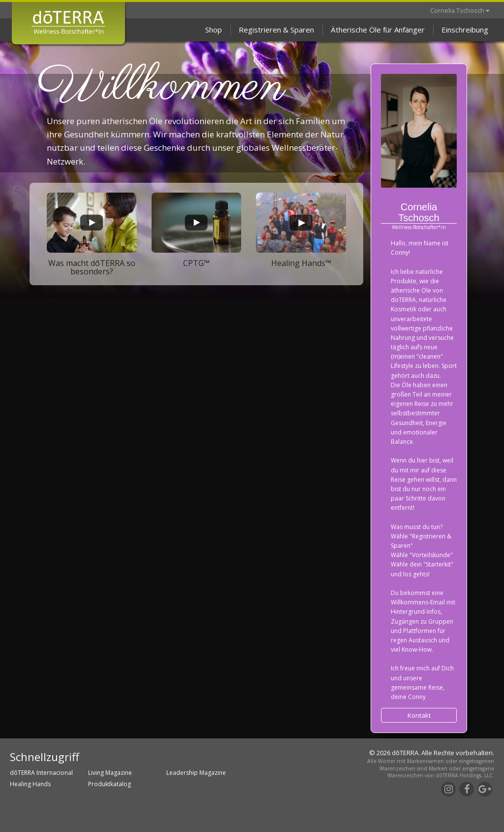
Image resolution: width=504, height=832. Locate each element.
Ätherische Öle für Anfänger (378, 30)
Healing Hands (30, 784)
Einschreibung (465, 30)
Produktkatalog (110, 784)
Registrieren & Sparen (276, 30)
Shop (214, 30)
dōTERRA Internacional (41, 773)
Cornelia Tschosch (460, 10)
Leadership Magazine (196, 773)
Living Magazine (110, 773)
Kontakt (419, 715)
